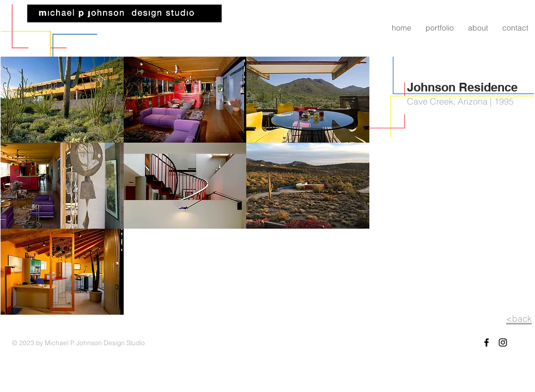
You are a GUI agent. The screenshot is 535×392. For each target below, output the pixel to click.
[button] (62, 100)
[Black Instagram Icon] (503, 342)
